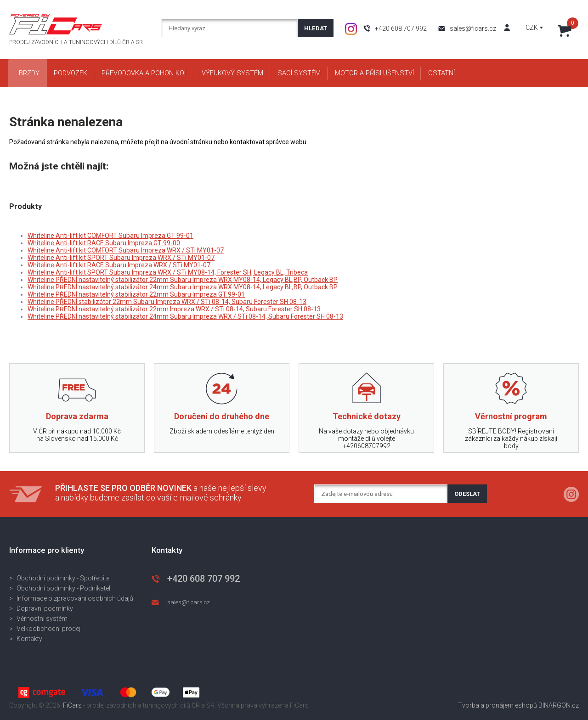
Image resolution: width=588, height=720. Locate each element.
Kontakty (29, 639)
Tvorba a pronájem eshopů (498, 705)
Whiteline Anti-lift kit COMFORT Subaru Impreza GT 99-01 (110, 236)
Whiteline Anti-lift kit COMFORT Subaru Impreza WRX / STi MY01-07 (126, 250)
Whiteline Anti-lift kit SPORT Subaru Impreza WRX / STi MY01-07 (121, 258)
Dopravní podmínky (45, 608)
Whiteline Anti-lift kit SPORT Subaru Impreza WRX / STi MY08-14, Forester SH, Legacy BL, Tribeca (168, 272)
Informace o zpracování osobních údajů (75, 598)
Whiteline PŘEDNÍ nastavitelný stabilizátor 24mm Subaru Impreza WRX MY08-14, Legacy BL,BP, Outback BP (183, 287)
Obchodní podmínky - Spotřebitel (64, 578)
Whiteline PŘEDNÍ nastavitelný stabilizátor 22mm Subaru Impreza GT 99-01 (136, 294)
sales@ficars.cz (473, 28)
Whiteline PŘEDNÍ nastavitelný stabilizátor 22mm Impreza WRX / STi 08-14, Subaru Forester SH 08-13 (174, 309)
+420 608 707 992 (401, 28)
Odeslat (467, 494)
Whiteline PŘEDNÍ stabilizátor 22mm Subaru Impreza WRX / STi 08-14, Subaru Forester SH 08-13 (167, 302)
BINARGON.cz (559, 705)
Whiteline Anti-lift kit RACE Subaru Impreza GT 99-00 (104, 243)
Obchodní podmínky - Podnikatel (63, 588)
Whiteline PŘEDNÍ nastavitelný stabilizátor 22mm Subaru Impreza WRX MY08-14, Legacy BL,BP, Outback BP (183, 280)
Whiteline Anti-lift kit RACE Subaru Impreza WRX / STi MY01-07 (119, 265)
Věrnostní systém (42, 619)
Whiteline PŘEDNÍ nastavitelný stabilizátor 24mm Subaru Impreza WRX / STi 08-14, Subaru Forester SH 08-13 (185, 316)
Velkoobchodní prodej (48, 629)
